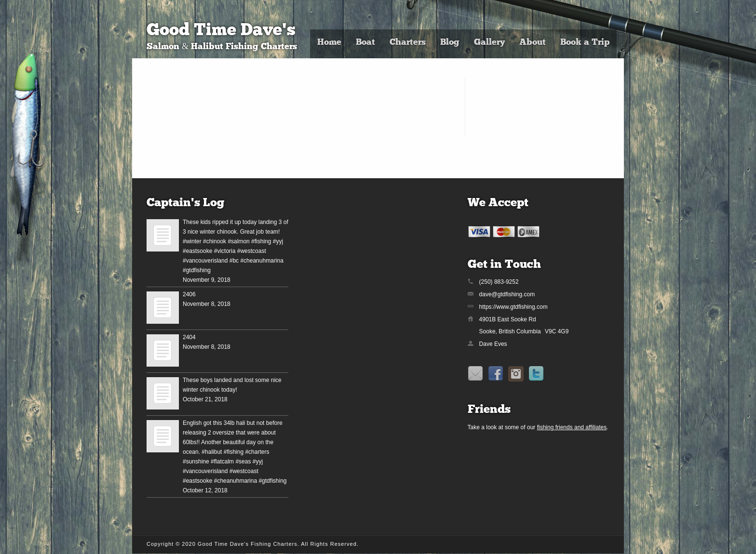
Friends (489, 410)
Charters (408, 43)
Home (329, 43)
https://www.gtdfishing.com (513, 307)
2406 (189, 294)
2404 (189, 337)
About (533, 43)
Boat (365, 43)
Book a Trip (585, 43)
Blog (450, 43)
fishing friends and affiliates (572, 427)
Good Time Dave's (221, 31)
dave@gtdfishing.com (507, 294)
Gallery (489, 43)
